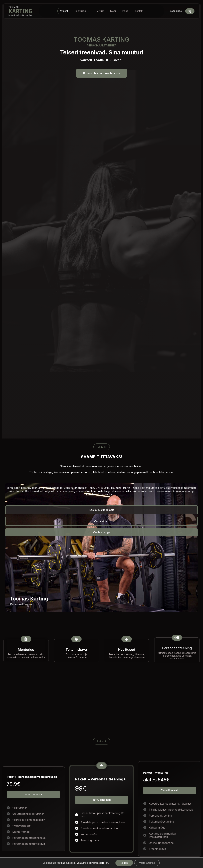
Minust (100, 11)
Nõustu (124, 863)
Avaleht (64, 11)
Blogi (113, 11)
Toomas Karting (29, 599)
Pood (125, 11)
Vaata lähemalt (147, 863)
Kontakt (139, 11)
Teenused (82, 11)
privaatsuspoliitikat (99, 863)
